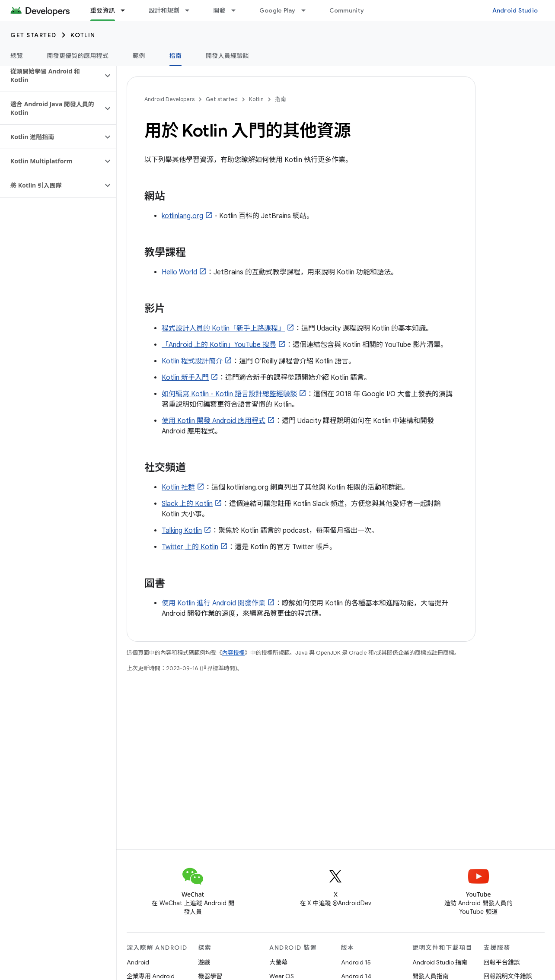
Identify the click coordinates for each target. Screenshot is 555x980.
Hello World (179, 272)
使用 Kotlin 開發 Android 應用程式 (214, 421)
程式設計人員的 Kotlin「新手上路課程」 (223, 328)
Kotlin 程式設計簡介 (192, 361)
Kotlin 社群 (178, 487)
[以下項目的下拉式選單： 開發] (237, 10)
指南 (281, 99)
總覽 (17, 56)
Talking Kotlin (182, 531)
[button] (51, 76)
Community (347, 10)
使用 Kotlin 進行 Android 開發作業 (214, 603)
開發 (219, 10)
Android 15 (356, 962)
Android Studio (515, 10)
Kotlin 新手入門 (185, 378)
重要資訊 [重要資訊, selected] (103, 10)
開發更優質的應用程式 (78, 56)
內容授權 (233, 653)
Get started (33, 35)
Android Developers (169, 99)
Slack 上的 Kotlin (187, 504)
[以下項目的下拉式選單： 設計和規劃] (191, 10)
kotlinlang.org (182, 216)
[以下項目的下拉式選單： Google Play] (307, 10)
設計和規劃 (164, 10)
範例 (139, 56)
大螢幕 (278, 962)
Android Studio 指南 (440, 962)
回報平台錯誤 (502, 962)
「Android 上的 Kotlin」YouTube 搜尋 (219, 345)
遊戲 (204, 962)
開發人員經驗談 (227, 56)
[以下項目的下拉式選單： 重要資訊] (127, 10)
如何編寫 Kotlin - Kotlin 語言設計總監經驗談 (229, 394)
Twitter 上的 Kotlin (190, 547)
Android (138, 962)
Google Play (277, 10)
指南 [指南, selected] (176, 56)
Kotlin (83, 35)
